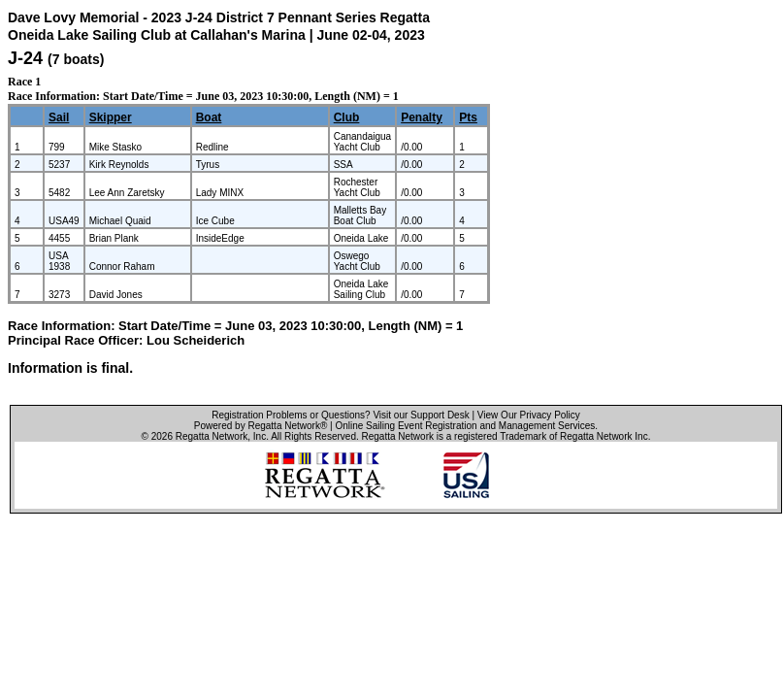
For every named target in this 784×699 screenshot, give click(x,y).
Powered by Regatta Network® (261, 426)
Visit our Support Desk (421, 415)
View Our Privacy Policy (529, 415)
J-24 (25, 58)
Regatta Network (212, 436)
